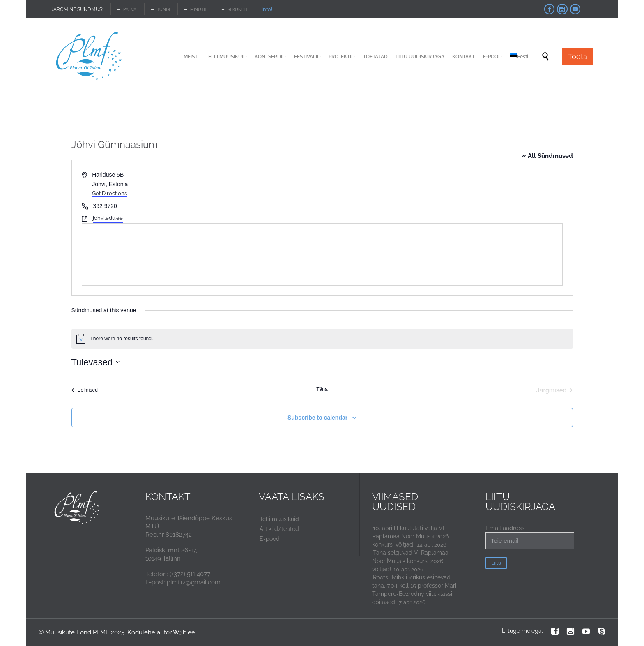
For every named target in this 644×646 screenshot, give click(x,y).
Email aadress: (530, 537)
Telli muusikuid (279, 519)
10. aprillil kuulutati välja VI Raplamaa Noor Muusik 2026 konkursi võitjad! (411, 536)
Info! (267, 9)
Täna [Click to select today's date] (322, 389)
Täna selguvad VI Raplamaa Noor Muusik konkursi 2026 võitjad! (410, 561)
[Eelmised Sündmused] (85, 390)
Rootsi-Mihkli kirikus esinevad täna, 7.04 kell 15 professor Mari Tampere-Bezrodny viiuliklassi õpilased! (414, 590)
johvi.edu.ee (108, 218)
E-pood (270, 539)
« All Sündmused (547, 156)
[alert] (322, 339)
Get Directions (109, 193)
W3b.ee (184, 632)
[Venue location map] (322, 254)
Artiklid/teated (279, 529)
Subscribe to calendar (317, 418)
